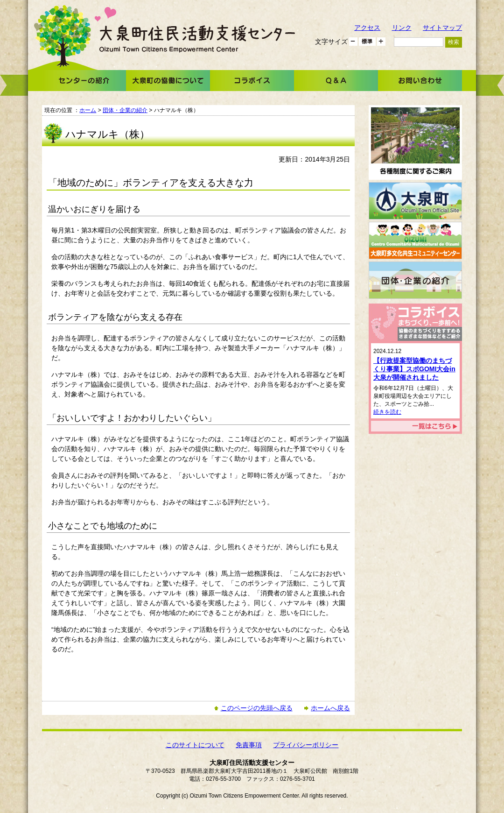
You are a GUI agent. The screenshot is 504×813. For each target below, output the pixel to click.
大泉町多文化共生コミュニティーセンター (415, 240)
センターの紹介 (84, 81)
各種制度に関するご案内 (415, 142)
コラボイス (252, 81)
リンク (402, 28)
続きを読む (387, 412)
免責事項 (249, 745)
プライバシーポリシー (306, 745)
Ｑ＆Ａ (336, 81)
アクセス (367, 28)
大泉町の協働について (168, 81)
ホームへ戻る (330, 708)
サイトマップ (442, 28)
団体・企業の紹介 (125, 110)
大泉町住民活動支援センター (197, 39)
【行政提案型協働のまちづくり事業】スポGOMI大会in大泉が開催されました (414, 369)
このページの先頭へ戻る (257, 708)
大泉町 (415, 201)
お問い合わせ (420, 81)
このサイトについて (195, 745)
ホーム (88, 110)
